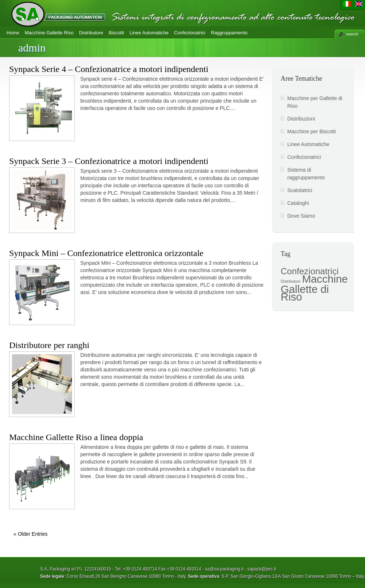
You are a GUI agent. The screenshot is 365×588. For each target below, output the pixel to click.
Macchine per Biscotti (312, 131)
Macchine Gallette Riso (49, 33)
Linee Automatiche (149, 33)
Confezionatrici (190, 33)
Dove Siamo (301, 216)
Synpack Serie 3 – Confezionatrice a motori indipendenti (109, 161)
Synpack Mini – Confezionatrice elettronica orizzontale (106, 253)
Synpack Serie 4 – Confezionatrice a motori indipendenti (109, 69)
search (352, 34)
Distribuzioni (301, 119)
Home (13, 33)
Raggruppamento (229, 33)
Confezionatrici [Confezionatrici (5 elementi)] (310, 271)
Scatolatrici (300, 190)
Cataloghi (298, 203)
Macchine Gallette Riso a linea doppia (76, 437)
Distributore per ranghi (49, 345)
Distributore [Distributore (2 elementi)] (291, 281)
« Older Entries (30, 534)
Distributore (91, 33)
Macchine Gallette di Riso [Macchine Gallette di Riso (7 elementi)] (314, 288)
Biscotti (116, 33)
